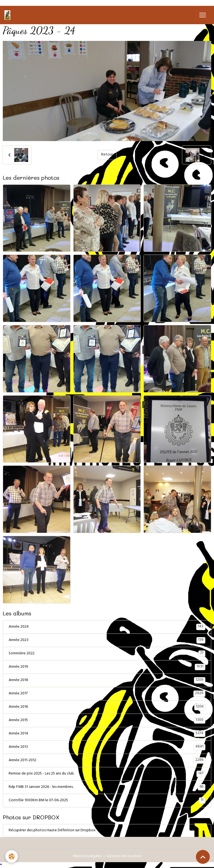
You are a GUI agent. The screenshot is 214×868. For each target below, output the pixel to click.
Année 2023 (107, 640)
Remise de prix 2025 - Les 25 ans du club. (107, 774)
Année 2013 (107, 747)
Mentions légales (87, 856)
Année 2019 (107, 667)
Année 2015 (107, 720)
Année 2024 (107, 627)
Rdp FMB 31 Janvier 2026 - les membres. (107, 787)
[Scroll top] (203, 857)
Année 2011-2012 (107, 760)
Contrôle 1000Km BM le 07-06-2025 (107, 800)
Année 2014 (107, 734)
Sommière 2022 (107, 654)
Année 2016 (107, 707)
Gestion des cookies (124, 856)
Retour (107, 155)
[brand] (8, 15)
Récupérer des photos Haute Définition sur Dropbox (52, 831)
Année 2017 (107, 694)
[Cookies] (12, 856)
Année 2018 (107, 680)
